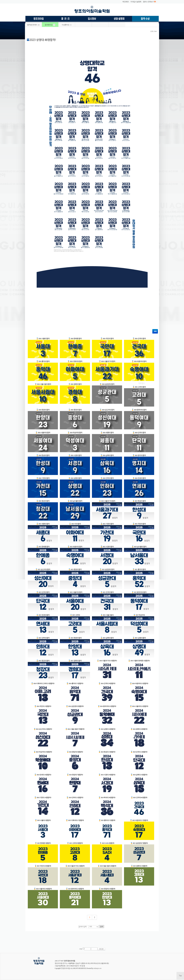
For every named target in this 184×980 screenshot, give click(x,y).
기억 (81, 949)
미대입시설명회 (136, 2)
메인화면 (126, 2)
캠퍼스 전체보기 (149, 2)
